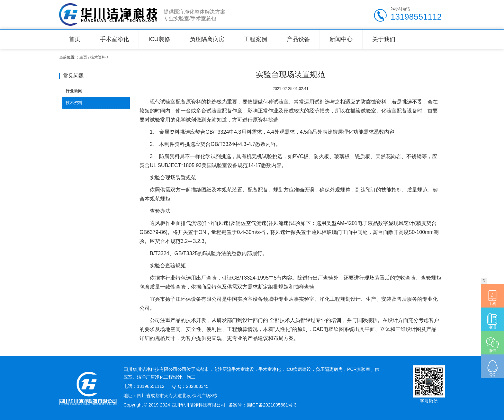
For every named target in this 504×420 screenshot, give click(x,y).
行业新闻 (74, 91)
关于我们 (384, 39)
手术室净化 (114, 39)
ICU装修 (159, 39)
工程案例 (256, 39)
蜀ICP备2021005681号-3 (272, 405)
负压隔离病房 (207, 39)
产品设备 (298, 39)
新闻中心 (341, 39)
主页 (83, 57)
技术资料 (98, 57)
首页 (75, 39)
